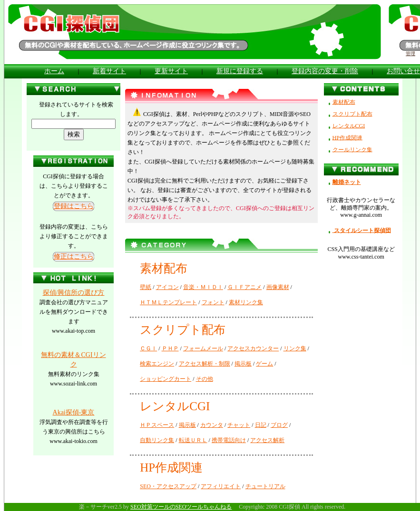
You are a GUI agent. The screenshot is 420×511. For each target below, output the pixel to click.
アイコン (167, 287)
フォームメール (203, 348)
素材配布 (344, 102)
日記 (261, 425)
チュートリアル (265, 486)
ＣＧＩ (148, 348)
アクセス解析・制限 (205, 364)
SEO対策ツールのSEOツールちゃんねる (181, 507)
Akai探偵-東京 (74, 412)
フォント (213, 302)
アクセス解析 (267, 440)
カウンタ (212, 425)
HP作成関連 (347, 137)
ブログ (279, 425)
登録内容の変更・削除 (325, 71)
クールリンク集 (352, 149)
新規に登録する (240, 71)
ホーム (54, 71)
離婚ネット (345, 182)
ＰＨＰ (170, 348)
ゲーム (264, 364)
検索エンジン (157, 364)
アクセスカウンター (253, 348)
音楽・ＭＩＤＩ (203, 287)
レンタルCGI (349, 125)
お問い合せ (403, 71)
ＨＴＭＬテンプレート (168, 302)
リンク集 (295, 348)
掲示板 (243, 364)
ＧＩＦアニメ (244, 287)
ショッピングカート (166, 379)
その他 (205, 379)
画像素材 (278, 287)
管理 (410, 53)
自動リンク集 (157, 440)
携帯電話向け (229, 440)
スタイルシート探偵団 (362, 230)
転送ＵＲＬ (193, 440)
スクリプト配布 (352, 114)
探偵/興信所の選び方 (74, 293)
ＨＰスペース (157, 425)
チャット (239, 425)
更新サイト (171, 71)
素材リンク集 (246, 302)
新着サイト (109, 71)
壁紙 (146, 287)
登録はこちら (74, 206)
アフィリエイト (221, 486)
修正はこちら (74, 256)
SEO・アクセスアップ (168, 486)
